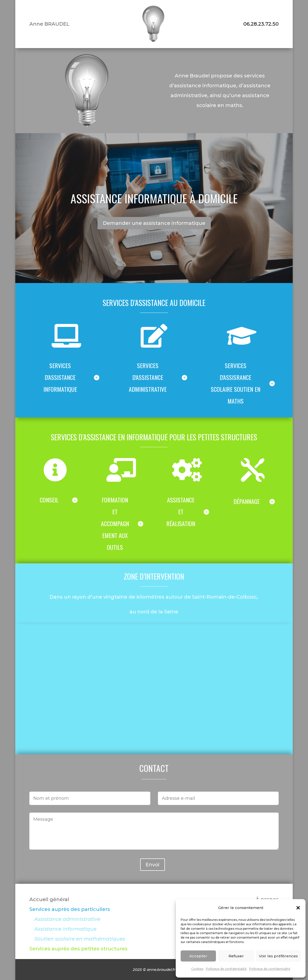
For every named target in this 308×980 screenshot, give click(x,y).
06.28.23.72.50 (261, 24)
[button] (298, 908)
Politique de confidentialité (226, 969)
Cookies (197, 969)
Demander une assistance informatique (154, 223)
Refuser (236, 956)
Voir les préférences (278, 956)
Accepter (198, 956)
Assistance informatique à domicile (154, 198)
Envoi (153, 865)
